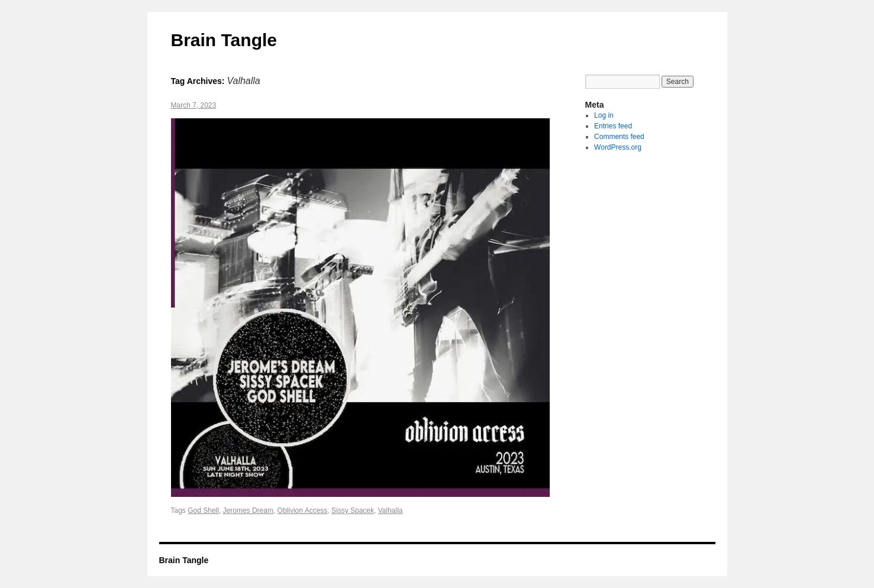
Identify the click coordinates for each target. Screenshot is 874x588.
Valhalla (391, 511)
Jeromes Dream (248, 511)
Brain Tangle (224, 40)
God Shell (203, 511)
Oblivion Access (303, 511)
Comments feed (619, 137)
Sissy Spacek (353, 511)
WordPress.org (618, 147)
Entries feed (613, 126)
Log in (604, 115)
